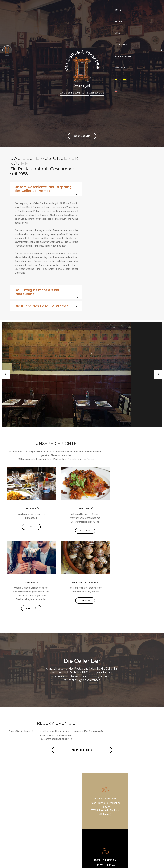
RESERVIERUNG (100, 6)
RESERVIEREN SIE (82, 719)
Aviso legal (59, 862)
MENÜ (65, 6)
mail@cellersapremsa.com (103, 833)
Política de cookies (97, 862)
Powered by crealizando (119, 862)
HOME (36, 6)
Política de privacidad (76, 862)
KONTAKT (119, 6)
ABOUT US (50, 6)
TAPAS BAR (80, 6)
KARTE (63, 565)
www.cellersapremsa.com (102, 837)
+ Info (140, 557)
